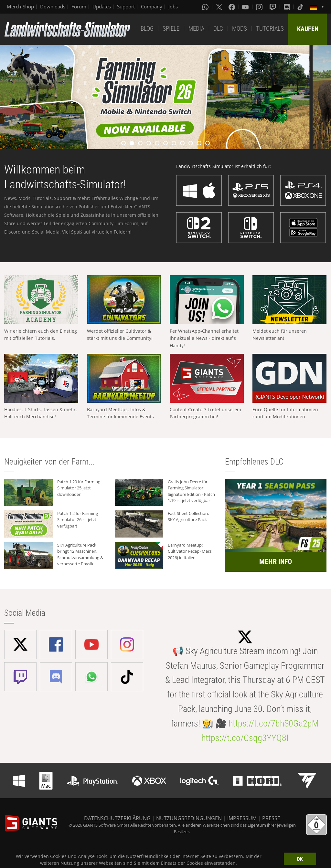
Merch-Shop (20, 6)
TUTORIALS (270, 29)
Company (152, 6)
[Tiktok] (301, 7)
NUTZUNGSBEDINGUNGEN (189, 818)
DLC (218, 29)
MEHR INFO (276, 562)
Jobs (173, 6)
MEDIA (196, 29)
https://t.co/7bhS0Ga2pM (274, 723)
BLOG (147, 29)
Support (126, 6)
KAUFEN (308, 29)
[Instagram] (260, 7)
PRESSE (271, 818)
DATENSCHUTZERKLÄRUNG (117, 818)
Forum (79, 6)
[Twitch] (273, 7)
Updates (102, 6)
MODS (240, 29)
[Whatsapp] (206, 7)
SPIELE (171, 29)
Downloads (53, 6)
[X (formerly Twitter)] (219, 7)
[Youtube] (246, 7)
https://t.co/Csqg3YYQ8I (245, 738)
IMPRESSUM (242, 818)
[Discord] (287, 7)
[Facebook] (232, 7)
